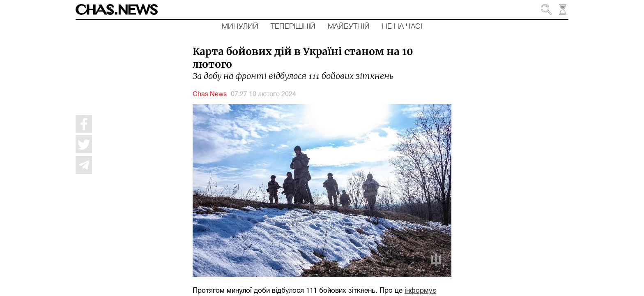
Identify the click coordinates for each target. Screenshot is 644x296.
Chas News (210, 95)
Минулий (240, 27)
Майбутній (349, 27)
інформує (420, 291)
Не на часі (402, 27)
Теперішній (293, 27)
